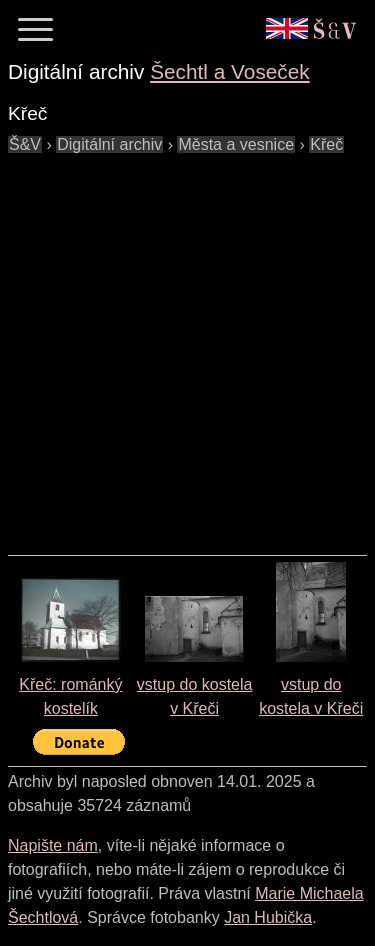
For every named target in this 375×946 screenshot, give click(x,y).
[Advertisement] (187, 344)
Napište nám (53, 845)
